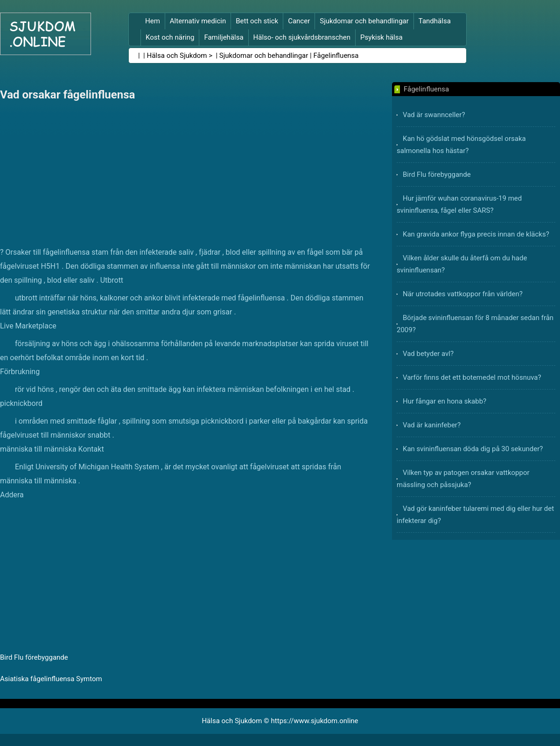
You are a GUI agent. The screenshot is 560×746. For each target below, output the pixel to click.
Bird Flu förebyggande (34, 657)
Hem (153, 21)
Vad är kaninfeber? (432, 425)
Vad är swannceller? (434, 115)
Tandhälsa (435, 21)
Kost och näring (170, 37)
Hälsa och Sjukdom (177, 56)
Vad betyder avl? (428, 354)
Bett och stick (257, 21)
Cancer (299, 21)
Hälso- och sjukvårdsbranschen (302, 37)
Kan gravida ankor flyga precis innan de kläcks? (476, 234)
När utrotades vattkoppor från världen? (463, 294)
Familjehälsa (224, 37)
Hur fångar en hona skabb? (444, 401)
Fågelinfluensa (336, 56)
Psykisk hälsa (381, 37)
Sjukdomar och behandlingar (364, 21)
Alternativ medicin (198, 21)
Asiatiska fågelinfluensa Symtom (51, 679)
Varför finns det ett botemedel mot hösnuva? (472, 377)
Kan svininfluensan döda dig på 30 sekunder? (473, 449)
